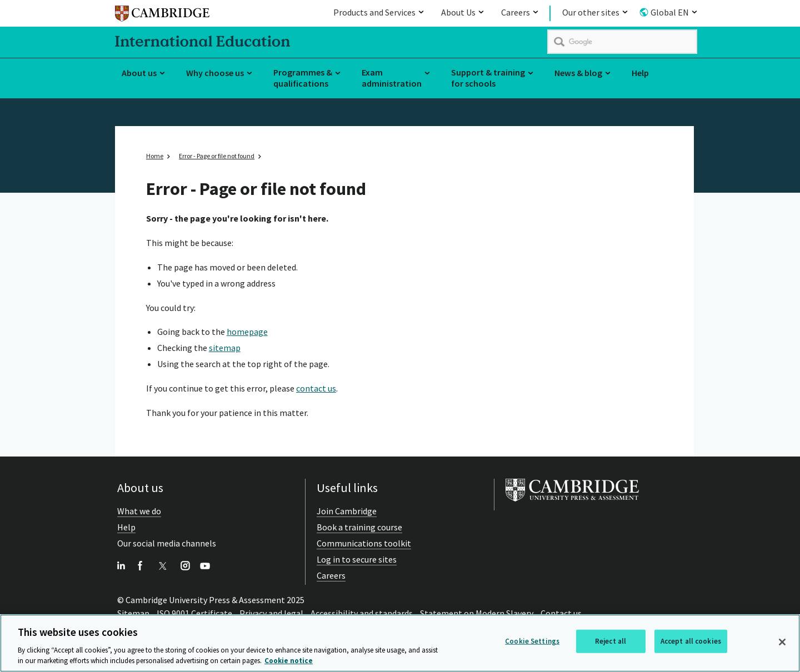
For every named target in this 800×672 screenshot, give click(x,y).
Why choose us (215, 73)
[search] (622, 42)
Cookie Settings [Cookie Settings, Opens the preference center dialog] (532, 642)
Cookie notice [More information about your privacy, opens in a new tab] (289, 662)
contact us (316, 388)
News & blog (578, 73)
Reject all (611, 642)
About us (139, 73)
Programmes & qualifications (303, 78)
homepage (247, 332)
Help (640, 73)
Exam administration (392, 78)
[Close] (782, 643)
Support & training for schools (488, 78)
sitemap (225, 348)
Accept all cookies (691, 642)
